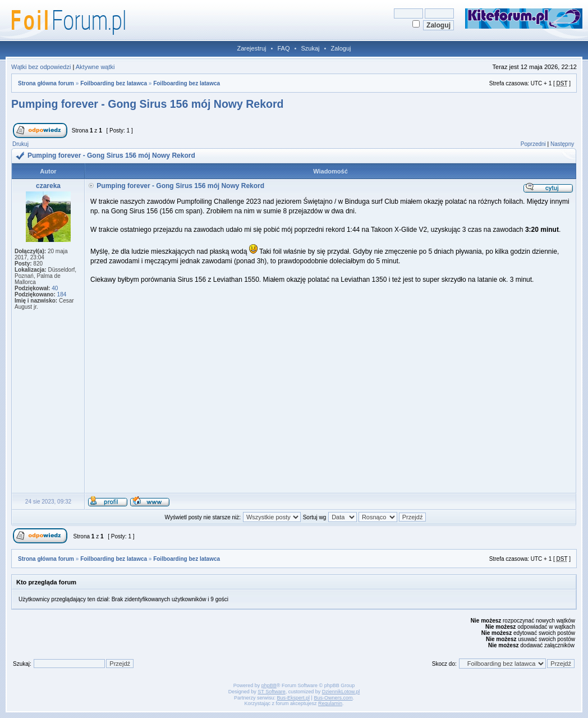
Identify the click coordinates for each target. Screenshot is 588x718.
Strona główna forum (46, 83)
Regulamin (330, 703)
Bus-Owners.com (333, 698)
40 (55, 288)
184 (62, 294)
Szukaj (310, 48)
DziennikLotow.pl (341, 692)
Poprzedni (533, 144)
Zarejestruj (252, 48)
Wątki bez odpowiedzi (41, 67)
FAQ (283, 48)
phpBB (269, 685)
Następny (562, 144)
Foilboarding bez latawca (114, 83)
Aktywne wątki (95, 67)
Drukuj (20, 144)
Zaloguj (341, 48)
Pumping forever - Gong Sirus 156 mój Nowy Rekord (147, 104)
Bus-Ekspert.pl (294, 698)
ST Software (271, 692)
